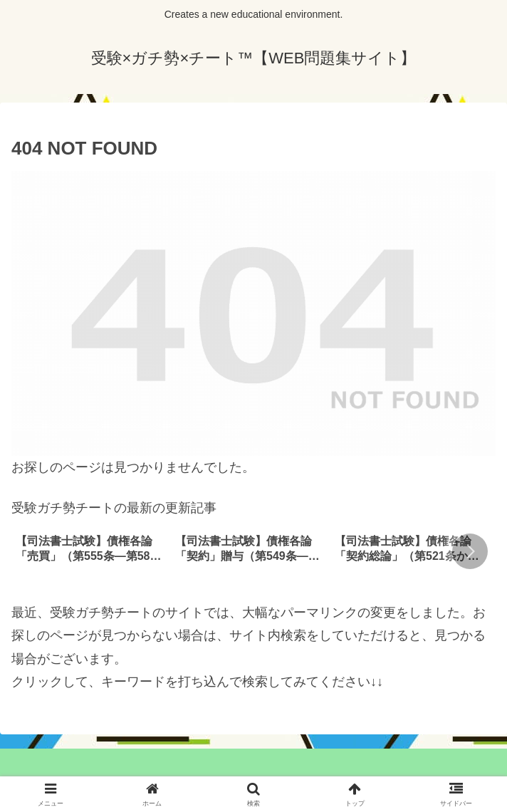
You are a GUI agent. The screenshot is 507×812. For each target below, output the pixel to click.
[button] (470, 551)
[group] (90, 553)
